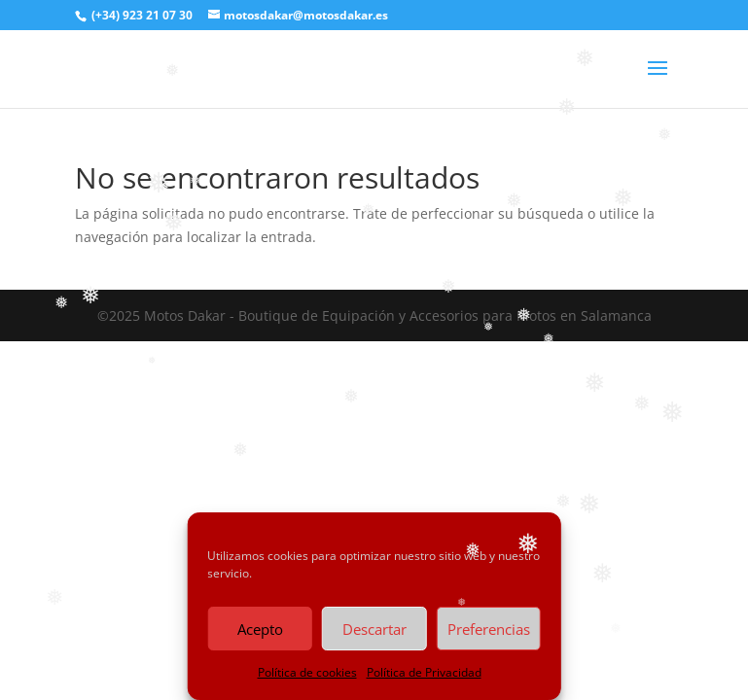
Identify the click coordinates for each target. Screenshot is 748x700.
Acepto (260, 629)
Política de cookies (307, 672)
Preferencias (489, 629)
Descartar (374, 629)
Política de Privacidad (424, 672)
